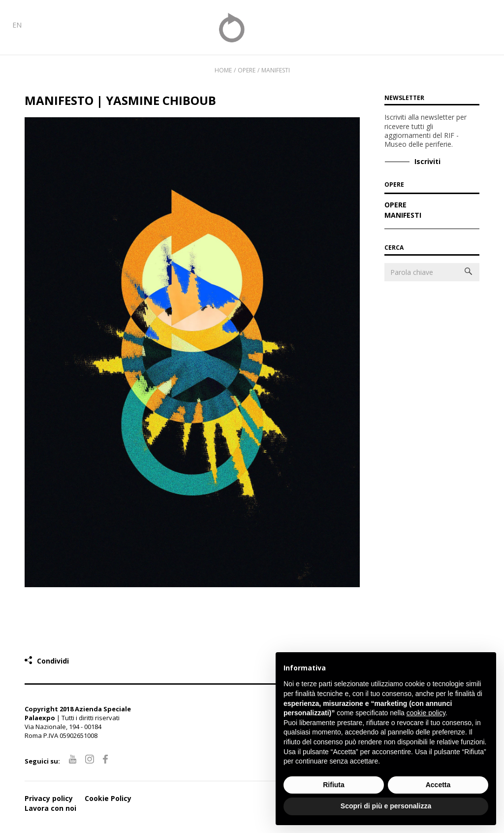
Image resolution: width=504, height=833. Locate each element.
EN (17, 25)
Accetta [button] (438, 785)
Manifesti (276, 70)
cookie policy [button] (426, 713)
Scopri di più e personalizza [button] (386, 806)
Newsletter (404, 98)
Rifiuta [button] (334, 785)
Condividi (53, 661)
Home (223, 70)
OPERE (394, 185)
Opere (395, 205)
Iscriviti (427, 161)
